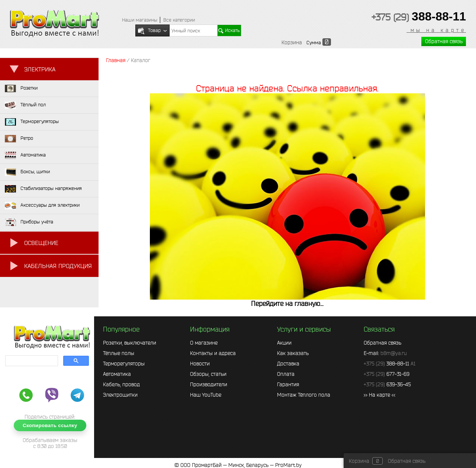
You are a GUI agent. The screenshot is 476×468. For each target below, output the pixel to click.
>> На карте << (379, 395)
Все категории (179, 20)
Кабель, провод (121, 384)
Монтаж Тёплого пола (304, 395)
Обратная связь (444, 41)
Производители (209, 384)
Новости (200, 364)
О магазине (204, 343)
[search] (31, 361)
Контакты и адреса (213, 353)
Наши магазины (140, 20)
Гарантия (288, 384)
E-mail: (385, 353)
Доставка (288, 364)
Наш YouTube (206, 395)
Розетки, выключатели (130, 343)
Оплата (286, 374)
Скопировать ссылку (50, 425)
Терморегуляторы (124, 364)
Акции (284, 343)
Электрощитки (120, 395)
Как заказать (293, 353)
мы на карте (436, 30)
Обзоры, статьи (208, 374)
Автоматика (117, 374)
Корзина (292, 42)
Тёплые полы (119, 353)
